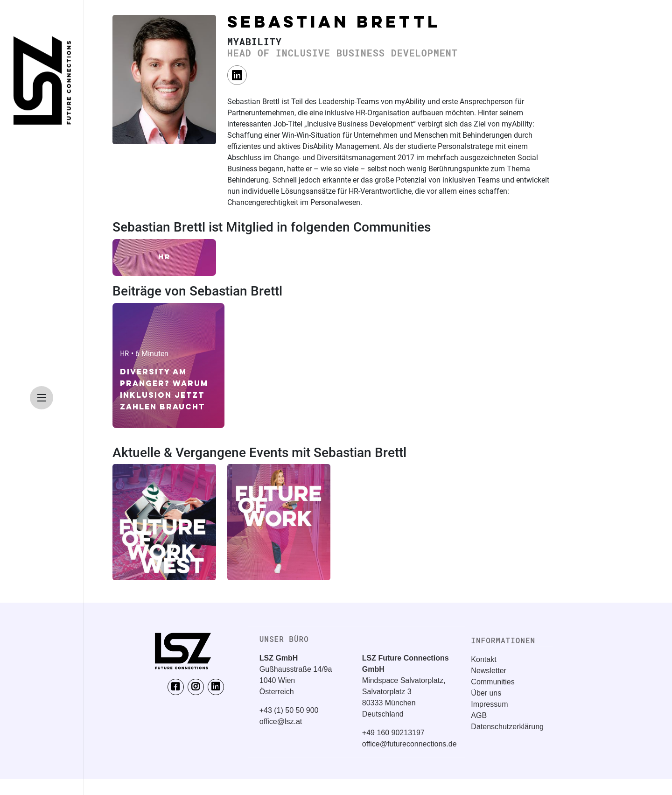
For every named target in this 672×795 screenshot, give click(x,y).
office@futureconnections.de (409, 744)
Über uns (486, 693)
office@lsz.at (281, 721)
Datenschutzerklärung (507, 727)
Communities (493, 682)
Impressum (489, 704)
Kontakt (483, 659)
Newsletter (489, 671)
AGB (479, 715)
